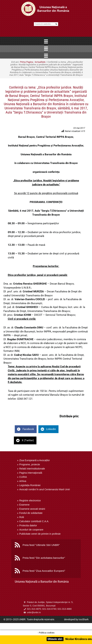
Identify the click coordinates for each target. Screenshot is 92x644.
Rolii (22, 517)
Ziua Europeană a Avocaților (35, 460)
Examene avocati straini (32, 509)
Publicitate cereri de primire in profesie (40, 534)
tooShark (84, 619)
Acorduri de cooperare (31, 530)
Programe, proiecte (30, 464)
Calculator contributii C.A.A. (34, 521)
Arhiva (23, 481)
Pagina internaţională (31, 473)
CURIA (23, 477)
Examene (24, 505)
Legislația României (30, 485)
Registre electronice (30, 501)
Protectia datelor (28, 525)
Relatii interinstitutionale (32, 469)
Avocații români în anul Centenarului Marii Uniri (45, 489)
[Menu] (46, 41)
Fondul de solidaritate (31, 513)
